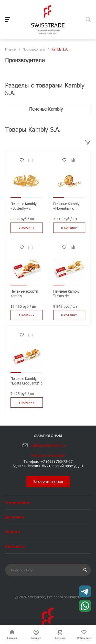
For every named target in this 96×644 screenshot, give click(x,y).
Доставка (14, 517)
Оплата (13, 531)
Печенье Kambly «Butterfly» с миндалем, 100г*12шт (24, 211)
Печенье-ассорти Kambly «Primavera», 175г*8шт (24, 298)
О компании (17, 502)
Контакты (15, 546)
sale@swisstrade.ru (49, 445)
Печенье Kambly (47, 109)
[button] (16, 198)
